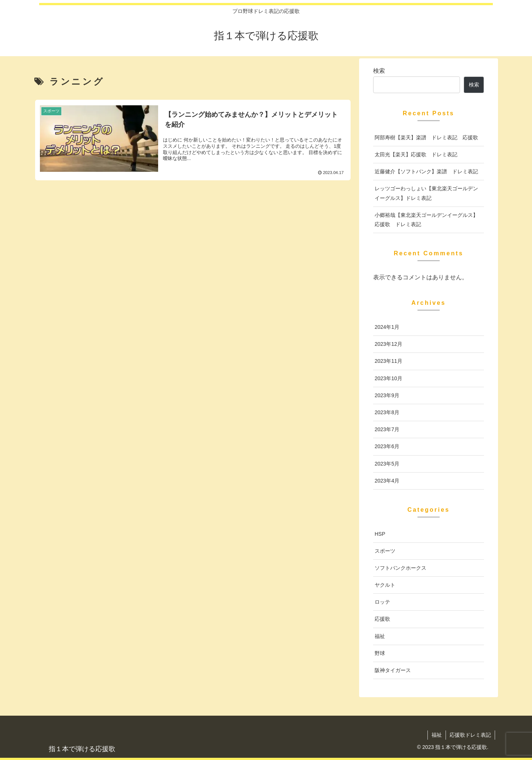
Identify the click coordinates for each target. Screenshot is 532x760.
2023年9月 (387, 395)
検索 (379, 71)
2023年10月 (388, 378)
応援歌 (382, 619)
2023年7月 (387, 429)
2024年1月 (387, 327)
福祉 (380, 636)
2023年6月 (387, 446)
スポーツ (385, 551)
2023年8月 (387, 412)
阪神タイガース (393, 670)
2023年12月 (388, 344)
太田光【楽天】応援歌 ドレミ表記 (416, 154)
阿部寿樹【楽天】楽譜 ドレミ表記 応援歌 (426, 137)
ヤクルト (385, 585)
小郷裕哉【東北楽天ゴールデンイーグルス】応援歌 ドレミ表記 (426, 220)
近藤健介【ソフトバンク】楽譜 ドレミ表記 (426, 171)
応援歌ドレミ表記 (470, 735)
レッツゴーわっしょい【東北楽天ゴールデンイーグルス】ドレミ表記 (426, 193)
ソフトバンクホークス (400, 568)
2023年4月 (387, 481)
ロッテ (382, 602)
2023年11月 (388, 361)
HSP (380, 534)
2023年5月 (387, 464)
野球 (380, 653)
